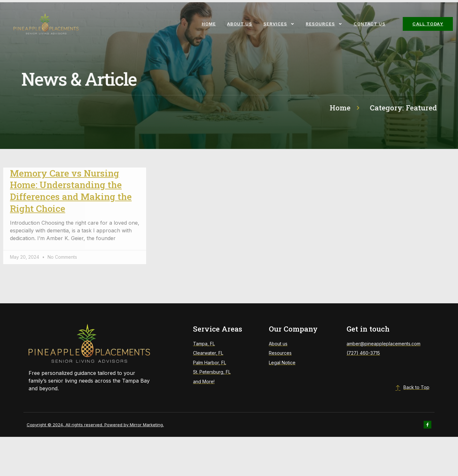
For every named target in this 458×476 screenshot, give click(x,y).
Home (209, 24)
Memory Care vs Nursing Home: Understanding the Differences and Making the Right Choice (71, 191)
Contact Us (370, 24)
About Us (240, 24)
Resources (324, 24)
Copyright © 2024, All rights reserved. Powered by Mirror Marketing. (95, 425)
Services (279, 24)
